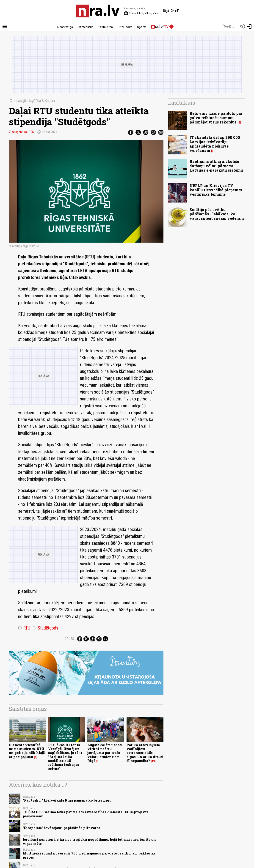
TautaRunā (105, 27)
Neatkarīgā (65, 27)
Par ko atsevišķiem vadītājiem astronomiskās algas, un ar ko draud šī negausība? (145, 753)
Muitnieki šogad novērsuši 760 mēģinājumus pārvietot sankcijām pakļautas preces (89, 855)
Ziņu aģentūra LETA (21, 132)
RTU (24, 628)
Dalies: (70, 639)
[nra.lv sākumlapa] (98, 11)
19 (153, 761)
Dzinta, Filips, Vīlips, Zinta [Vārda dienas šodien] (141, 13)
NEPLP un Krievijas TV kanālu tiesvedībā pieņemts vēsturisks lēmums (216, 190)
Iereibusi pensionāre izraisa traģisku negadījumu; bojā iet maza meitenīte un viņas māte (89, 841)
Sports (142, 27)
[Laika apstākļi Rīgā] (171, 11)
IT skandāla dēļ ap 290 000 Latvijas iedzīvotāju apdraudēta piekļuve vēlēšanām (215, 144)
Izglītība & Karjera (42, 101)
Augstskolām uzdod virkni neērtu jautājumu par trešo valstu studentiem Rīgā (105, 753)
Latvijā (21, 101)
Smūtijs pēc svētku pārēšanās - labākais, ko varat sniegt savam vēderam (217, 214)
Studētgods (45, 628)
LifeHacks (125, 27)
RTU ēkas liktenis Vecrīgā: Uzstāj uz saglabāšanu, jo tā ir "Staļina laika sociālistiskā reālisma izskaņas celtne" (65, 757)
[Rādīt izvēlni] (5, 27)
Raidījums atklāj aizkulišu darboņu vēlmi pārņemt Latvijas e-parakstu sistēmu (216, 166)
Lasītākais (182, 103)
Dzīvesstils (86, 27)
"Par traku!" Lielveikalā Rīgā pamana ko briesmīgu (67, 800)
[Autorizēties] (249, 27)
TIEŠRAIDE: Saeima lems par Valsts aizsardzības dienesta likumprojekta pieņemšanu (86, 814)
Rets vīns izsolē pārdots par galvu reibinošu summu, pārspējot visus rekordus (216, 118)
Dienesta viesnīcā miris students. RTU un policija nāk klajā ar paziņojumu (27, 751)
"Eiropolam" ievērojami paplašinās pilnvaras (61, 828)
